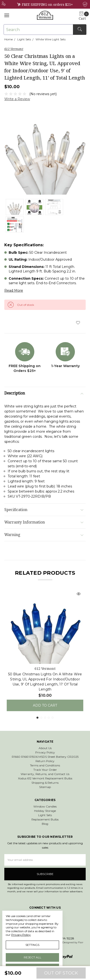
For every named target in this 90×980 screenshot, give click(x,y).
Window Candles (45, 806)
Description (44, 393)
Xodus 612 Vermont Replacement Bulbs (45, 778)
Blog (45, 824)
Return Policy (45, 761)
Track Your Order (45, 770)
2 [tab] (41, 718)
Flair (81, 942)
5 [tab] (53, 718)
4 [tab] (49, 718)
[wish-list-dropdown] (78, 323)
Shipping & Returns (45, 783)
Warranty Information (44, 522)
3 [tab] (45, 718)
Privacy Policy (45, 752)
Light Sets (45, 815)
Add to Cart (45, 705)
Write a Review (17, 99)
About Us (45, 748)
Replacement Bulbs (45, 819)
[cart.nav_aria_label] (84, 16)
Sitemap (45, 787)
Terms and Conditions (45, 765)
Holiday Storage (45, 811)
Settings (32, 945)
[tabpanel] (45, 649)
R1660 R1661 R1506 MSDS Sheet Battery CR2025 (45, 757)
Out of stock (61, 973)
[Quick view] (78, 594)
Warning (44, 535)
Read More (14, 290)
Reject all (33, 957)
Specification (44, 510)
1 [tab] (37, 718)
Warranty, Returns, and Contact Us (45, 774)
